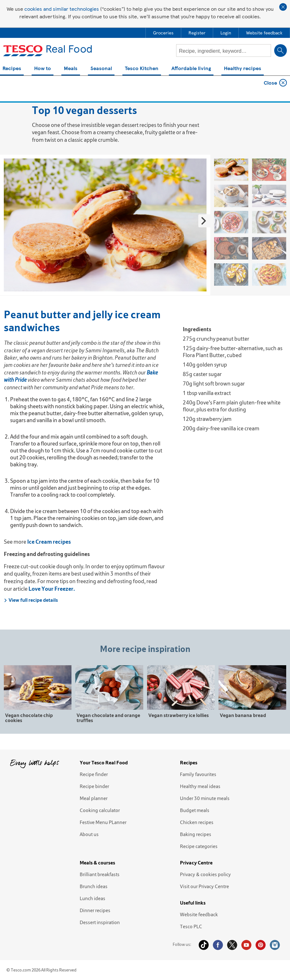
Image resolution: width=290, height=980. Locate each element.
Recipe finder (94, 774)
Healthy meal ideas (200, 786)
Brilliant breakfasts (100, 874)
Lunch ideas (93, 898)
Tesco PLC (191, 926)
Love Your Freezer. (52, 589)
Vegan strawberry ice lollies (179, 715)
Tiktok (204, 945)
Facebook (218, 945)
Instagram (275, 945)
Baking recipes (196, 834)
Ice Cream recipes (49, 542)
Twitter (232, 945)
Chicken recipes (197, 822)
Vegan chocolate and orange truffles (108, 717)
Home (11, 86)
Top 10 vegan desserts (74, 86)
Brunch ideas (94, 886)
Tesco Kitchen (142, 69)
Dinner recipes (95, 910)
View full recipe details (31, 600)
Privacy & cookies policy (205, 874)
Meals (71, 69)
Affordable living (191, 69)
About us (89, 834)
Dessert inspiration (100, 922)
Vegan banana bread (243, 715)
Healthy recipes (243, 69)
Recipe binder (94, 786)
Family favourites (198, 774)
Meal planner (94, 798)
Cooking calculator (100, 810)
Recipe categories (199, 846)
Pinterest (261, 945)
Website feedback (199, 914)
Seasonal (101, 69)
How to (43, 69)
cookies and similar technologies (62, 9)
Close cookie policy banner (283, 7)
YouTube (246, 945)
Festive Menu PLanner (103, 822)
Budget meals (195, 810)
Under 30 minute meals (205, 798)
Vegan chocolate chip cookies (29, 717)
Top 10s (34, 86)
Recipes (12, 69)
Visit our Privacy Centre (204, 886)
